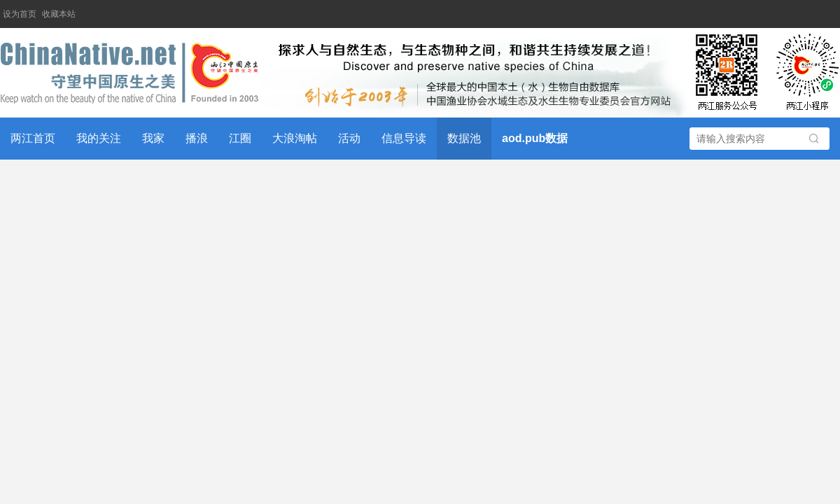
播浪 (197, 138)
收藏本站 (59, 14)
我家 (153, 138)
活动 (349, 138)
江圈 (240, 138)
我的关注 (99, 138)
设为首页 (20, 14)
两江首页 (33, 138)
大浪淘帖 (295, 138)
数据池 (464, 138)
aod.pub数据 (535, 138)
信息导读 (404, 138)
